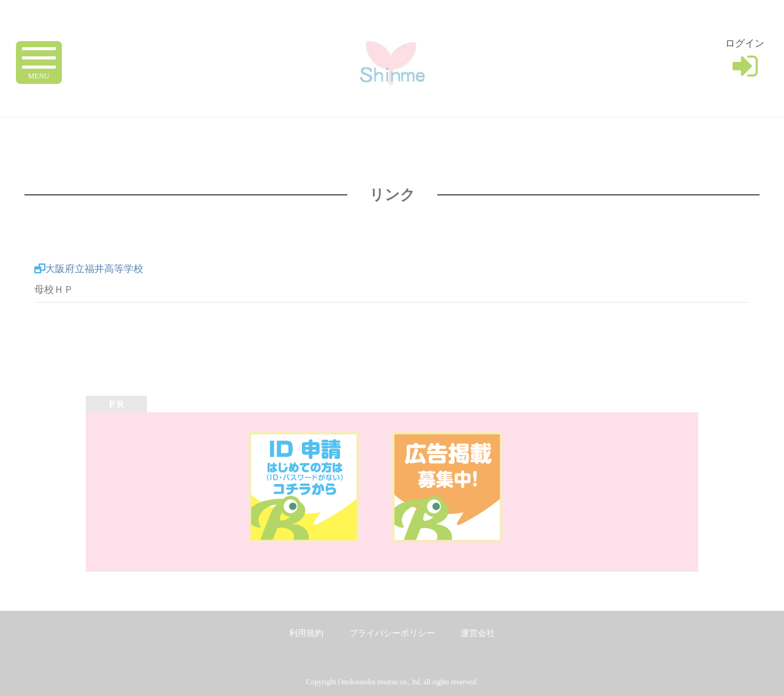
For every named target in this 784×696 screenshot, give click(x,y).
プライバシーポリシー (392, 633)
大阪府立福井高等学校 (94, 269)
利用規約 (306, 633)
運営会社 (478, 633)
